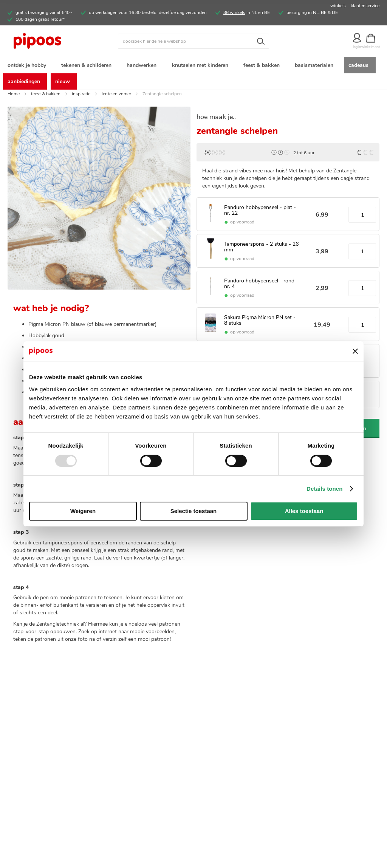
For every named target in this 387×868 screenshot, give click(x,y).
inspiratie (81, 96)
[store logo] (54, 41)
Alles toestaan (304, 511)
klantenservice (365, 6)
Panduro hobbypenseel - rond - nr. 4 (261, 286)
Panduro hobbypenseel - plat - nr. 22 (260, 213)
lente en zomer (116, 96)
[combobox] (193, 41)
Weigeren (83, 511)
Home (14, 96)
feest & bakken (46, 96)
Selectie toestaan (194, 511)
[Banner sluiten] (355, 351)
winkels (338, 6)
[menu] (193, 74)
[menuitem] (28, 66)
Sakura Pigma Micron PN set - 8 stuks (260, 323)
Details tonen (324, 489)
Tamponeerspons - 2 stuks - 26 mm (261, 250)
